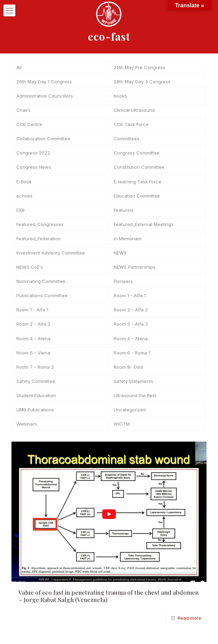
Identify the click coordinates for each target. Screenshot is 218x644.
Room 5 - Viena (33, 357)
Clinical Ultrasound (134, 111)
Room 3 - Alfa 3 (131, 327)
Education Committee (137, 198)
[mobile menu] (9, 10)
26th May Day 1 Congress (44, 82)
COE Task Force (131, 125)
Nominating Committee (41, 284)
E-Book (24, 183)
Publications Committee (42, 299)
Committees (127, 140)
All (19, 68)
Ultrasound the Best (135, 400)
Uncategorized (130, 414)
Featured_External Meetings (144, 226)
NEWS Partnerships (135, 270)
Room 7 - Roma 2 (35, 371)
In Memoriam (128, 241)
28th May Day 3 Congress (142, 82)
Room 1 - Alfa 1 (130, 299)
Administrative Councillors (45, 97)
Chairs (23, 111)
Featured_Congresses (40, 226)
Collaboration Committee (43, 140)
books (120, 97)
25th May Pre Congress (139, 68)
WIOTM (122, 429)
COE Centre (29, 125)
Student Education (36, 400)
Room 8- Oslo (128, 371)
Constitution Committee (139, 169)
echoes (25, 198)
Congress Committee (137, 154)
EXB (21, 212)
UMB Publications (35, 414)
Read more (189, 622)
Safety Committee (36, 385)
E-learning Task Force (138, 183)
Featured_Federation (38, 241)
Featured (123, 212)
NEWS (120, 256)
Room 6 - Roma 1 (132, 357)
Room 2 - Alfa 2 (131, 313)
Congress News (34, 169)
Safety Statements (134, 385)
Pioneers (123, 284)
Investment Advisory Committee (51, 256)
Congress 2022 (33, 154)
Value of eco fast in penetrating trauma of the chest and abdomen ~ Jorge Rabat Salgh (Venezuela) (108, 600)
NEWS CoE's (30, 270)
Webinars (27, 429)
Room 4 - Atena (33, 342)
